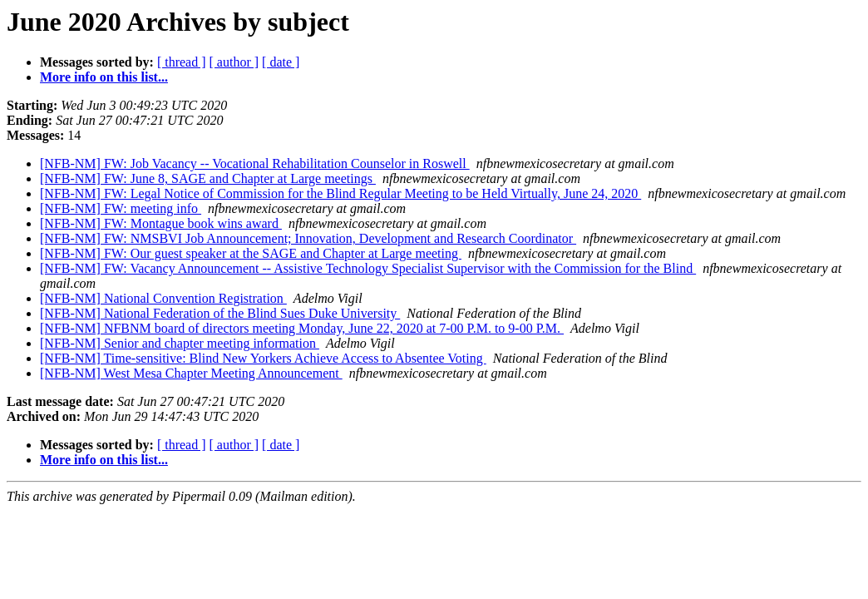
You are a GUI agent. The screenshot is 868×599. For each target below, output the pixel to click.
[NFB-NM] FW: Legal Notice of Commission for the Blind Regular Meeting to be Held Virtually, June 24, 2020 (340, 193)
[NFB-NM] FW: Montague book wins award (161, 223)
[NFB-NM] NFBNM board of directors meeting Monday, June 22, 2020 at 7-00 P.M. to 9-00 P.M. (302, 328)
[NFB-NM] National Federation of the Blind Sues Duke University (220, 313)
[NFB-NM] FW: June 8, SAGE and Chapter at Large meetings (208, 178)
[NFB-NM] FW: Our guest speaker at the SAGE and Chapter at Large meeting (251, 253)
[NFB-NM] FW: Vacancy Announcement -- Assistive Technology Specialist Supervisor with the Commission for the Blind (368, 268)
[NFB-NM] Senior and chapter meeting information (180, 343)
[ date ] (281, 62)
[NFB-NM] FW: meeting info (121, 208)
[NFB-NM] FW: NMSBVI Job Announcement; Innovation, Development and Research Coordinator (308, 238)
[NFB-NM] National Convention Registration (163, 298)
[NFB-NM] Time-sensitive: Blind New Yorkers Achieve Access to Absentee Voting (263, 358)
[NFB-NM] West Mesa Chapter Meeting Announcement (191, 373)
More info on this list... (104, 77)
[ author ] (234, 62)
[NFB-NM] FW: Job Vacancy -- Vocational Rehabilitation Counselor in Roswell (255, 163)
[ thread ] (182, 62)
